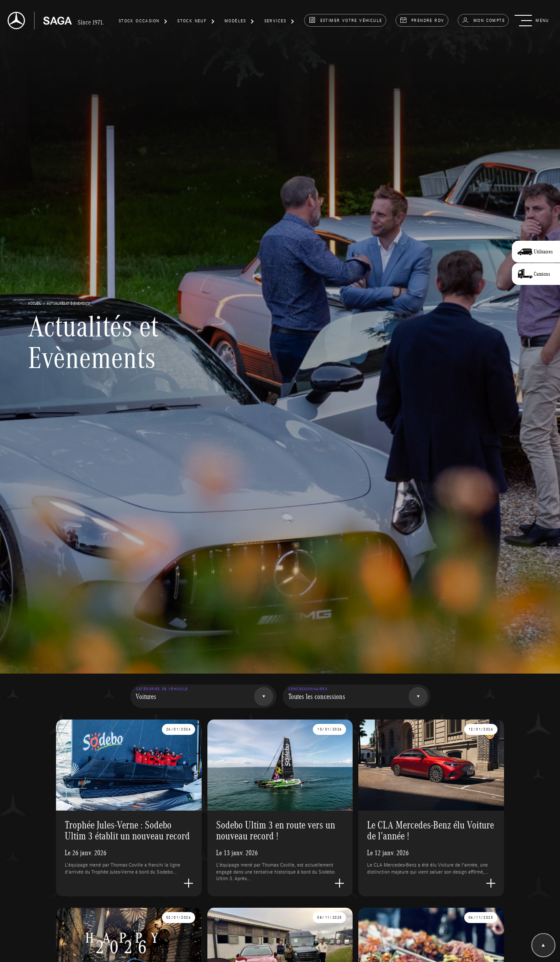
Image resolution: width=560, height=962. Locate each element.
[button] (143, 22)
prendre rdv (422, 20)
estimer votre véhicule (345, 20)
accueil (35, 303)
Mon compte (483, 20)
